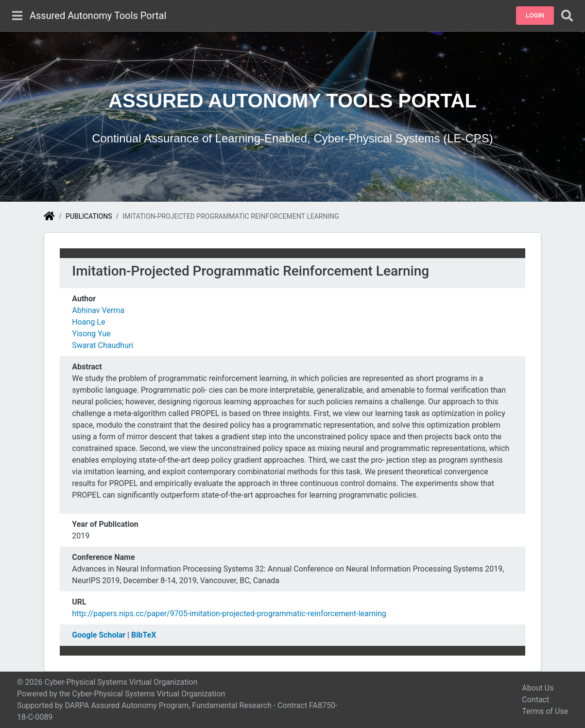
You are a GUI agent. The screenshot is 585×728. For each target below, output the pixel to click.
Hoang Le (88, 322)
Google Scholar (99, 635)
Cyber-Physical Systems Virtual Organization (148, 694)
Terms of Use (545, 711)
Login (535, 16)
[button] (535, 16)
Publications (89, 216)
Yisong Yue (91, 334)
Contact (535, 700)
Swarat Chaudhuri (103, 345)
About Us (538, 688)
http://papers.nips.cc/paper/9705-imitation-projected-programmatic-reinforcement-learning (229, 614)
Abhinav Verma (98, 310)
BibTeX (144, 635)
